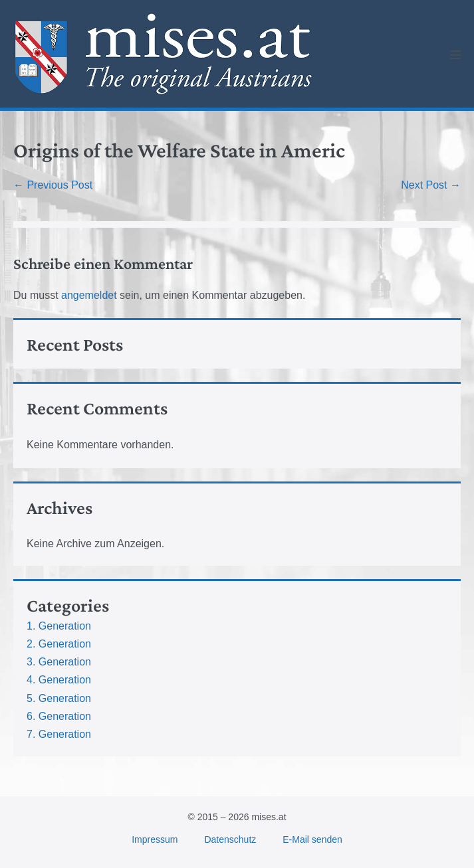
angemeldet (89, 295)
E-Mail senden (312, 839)
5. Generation (59, 698)
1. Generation (59, 626)
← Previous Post (53, 185)
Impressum (155, 839)
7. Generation (59, 734)
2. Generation (59, 644)
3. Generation (59, 662)
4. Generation (59, 680)
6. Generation (59, 716)
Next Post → (431, 185)
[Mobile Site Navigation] (455, 54)
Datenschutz (230, 839)
